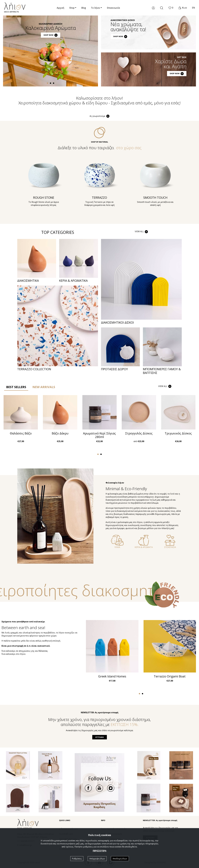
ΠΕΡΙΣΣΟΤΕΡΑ (100, 851)
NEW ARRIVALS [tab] (44, 387)
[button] (171, 8)
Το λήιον (96, 8)
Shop (72, 8)
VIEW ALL (141, 231)
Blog (84, 8)
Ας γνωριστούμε (100, 116)
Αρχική (60, 8)
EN (193, 8)
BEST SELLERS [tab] (16, 387)
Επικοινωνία (113, 8)
